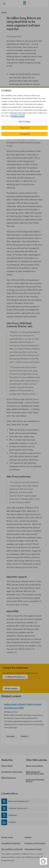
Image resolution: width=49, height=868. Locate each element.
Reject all (25, 128)
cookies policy (18, 116)
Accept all (25, 134)
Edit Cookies (24, 122)
